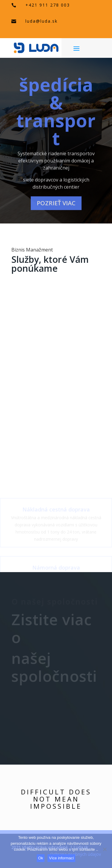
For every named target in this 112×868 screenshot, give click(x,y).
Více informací (61, 858)
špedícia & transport (56, 116)
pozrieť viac (56, 208)
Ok (41, 858)
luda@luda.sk (42, 21)
